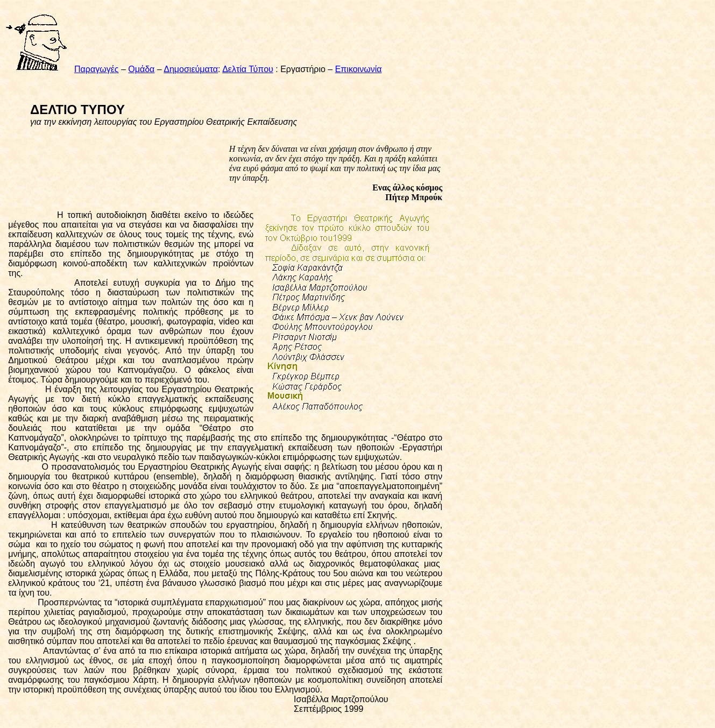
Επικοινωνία (359, 69)
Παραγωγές (97, 69)
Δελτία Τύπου (248, 69)
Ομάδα (141, 69)
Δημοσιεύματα (191, 69)
